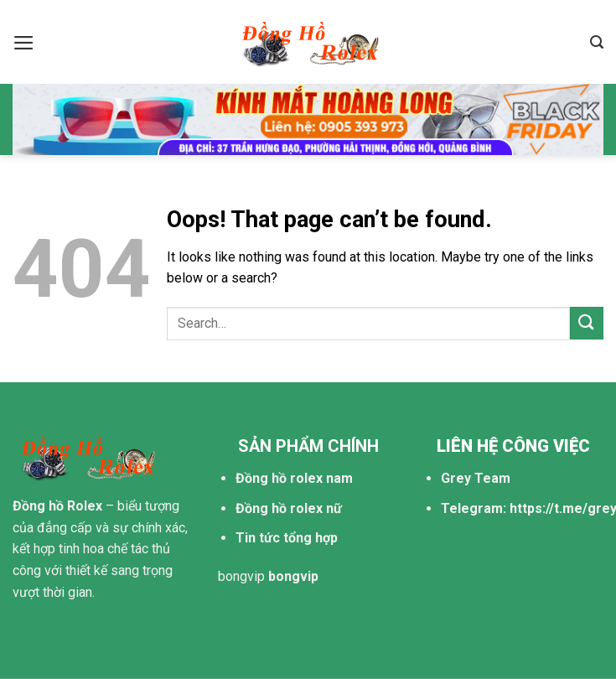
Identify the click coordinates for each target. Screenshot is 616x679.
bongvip (241, 576)
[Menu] (24, 43)
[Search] (597, 42)
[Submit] (587, 323)
